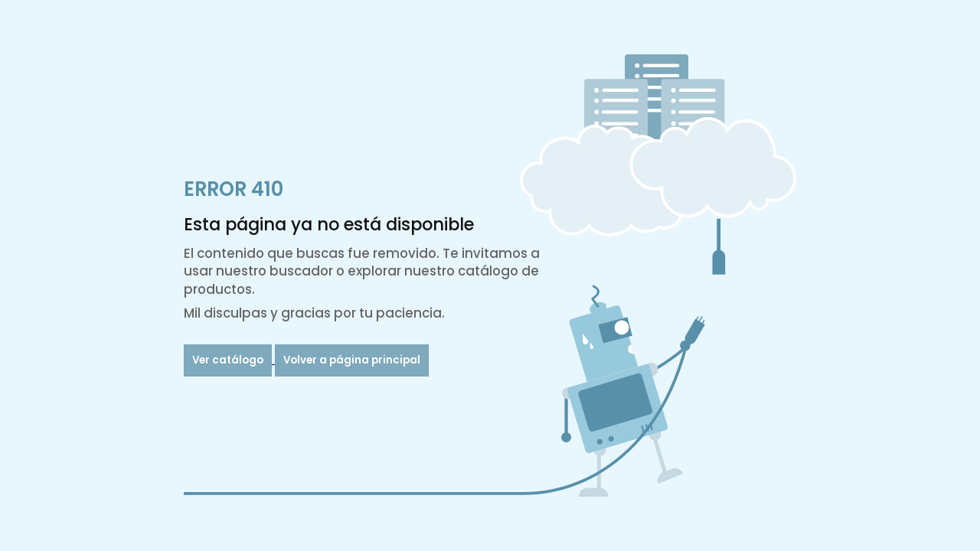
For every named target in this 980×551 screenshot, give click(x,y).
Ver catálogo (228, 360)
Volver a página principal (352, 360)
